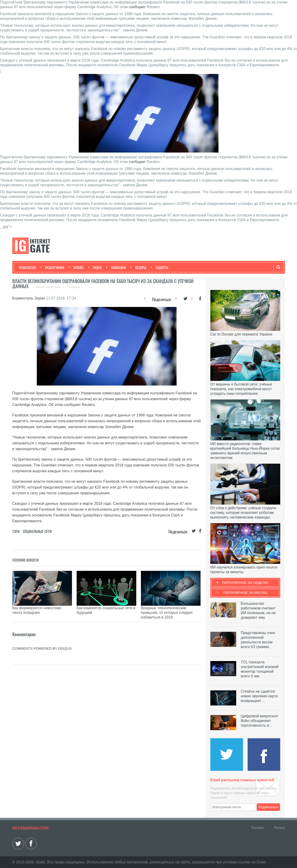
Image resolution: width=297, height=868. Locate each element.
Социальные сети (37, 531)
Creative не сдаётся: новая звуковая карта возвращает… (259, 696)
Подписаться (268, 807)
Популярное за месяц (245, 593)
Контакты (258, 827)
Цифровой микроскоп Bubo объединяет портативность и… (259, 721)
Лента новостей (48, 287)
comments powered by (42, 637)
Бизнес (76, 267)
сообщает (137, 7)
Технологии (27, 267)
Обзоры (138, 267)
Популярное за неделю (245, 583)
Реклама (280, 827)
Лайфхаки (116, 267)
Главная (73, 287)
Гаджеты (160, 267)
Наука (95, 267)
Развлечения (52, 267)
